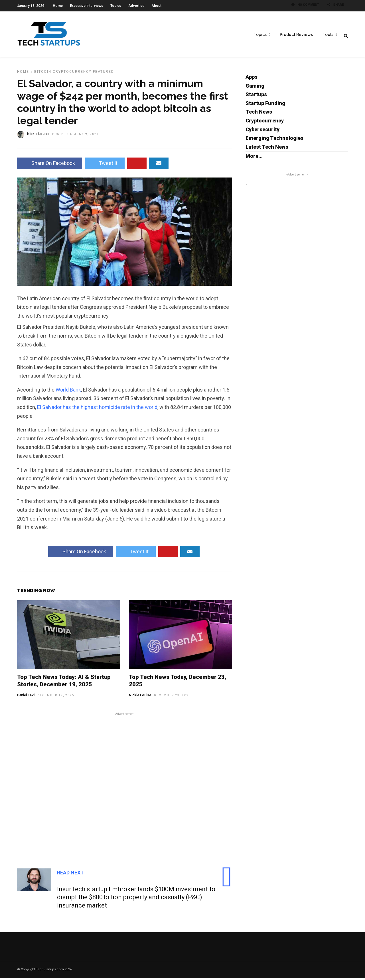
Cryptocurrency (72, 74)
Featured (104, 74)
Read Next (70, 875)
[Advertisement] (125, 786)
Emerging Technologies (274, 140)
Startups (256, 96)
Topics (116, 6)
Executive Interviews (87, 6)
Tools (328, 35)
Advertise (136, 6)
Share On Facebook (50, 165)
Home (58, 6)
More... (254, 158)
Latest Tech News (267, 149)
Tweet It (105, 165)
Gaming (255, 88)
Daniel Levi (26, 697)
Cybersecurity (262, 131)
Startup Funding (265, 105)
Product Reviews (296, 35)
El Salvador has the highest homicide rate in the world (97, 409)
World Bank (68, 392)
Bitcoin (43, 74)
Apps (252, 79)
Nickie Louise (140, 697)
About (156, 6)
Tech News (259, 114)
